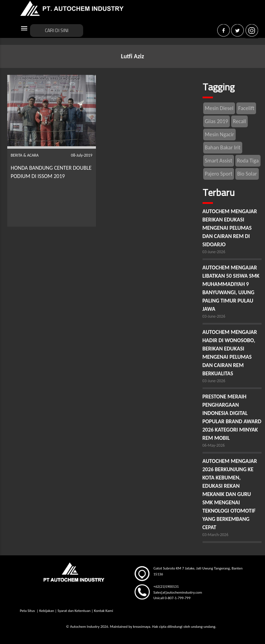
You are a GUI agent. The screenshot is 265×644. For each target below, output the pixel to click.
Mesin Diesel (219, 108)
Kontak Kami (103, 611)
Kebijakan (47, 611)
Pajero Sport (219, 174)
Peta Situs (28, 611)
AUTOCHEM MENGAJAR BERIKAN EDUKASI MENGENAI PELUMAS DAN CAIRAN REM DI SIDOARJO (230, 228)
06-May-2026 (214, 445)
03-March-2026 (215, 535)
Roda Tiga (248, 161)
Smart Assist (219, 161)
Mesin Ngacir (220, 134)
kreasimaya (141, 627)
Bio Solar (247, 174)
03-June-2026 (214, 252)
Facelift (246, 108)
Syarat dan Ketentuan (74, 611)
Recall (239, 121)
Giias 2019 (217, 121)
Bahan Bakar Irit (223, 147)
